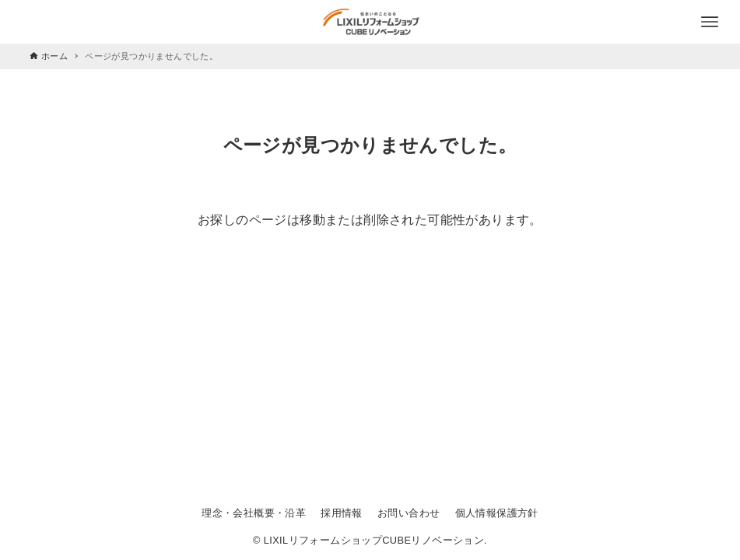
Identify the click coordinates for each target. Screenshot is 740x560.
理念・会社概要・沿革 (254, 513)
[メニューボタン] (710, 22)
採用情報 (342, 513)
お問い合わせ (409, 513)
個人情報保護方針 (497, 513)
